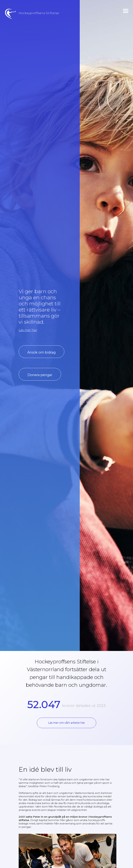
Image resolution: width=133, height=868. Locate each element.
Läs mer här (28, 330)
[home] (30, 16)
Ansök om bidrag (41, 352)
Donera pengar (40, 375)
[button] (126, 11)
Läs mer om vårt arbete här (67, 723)
